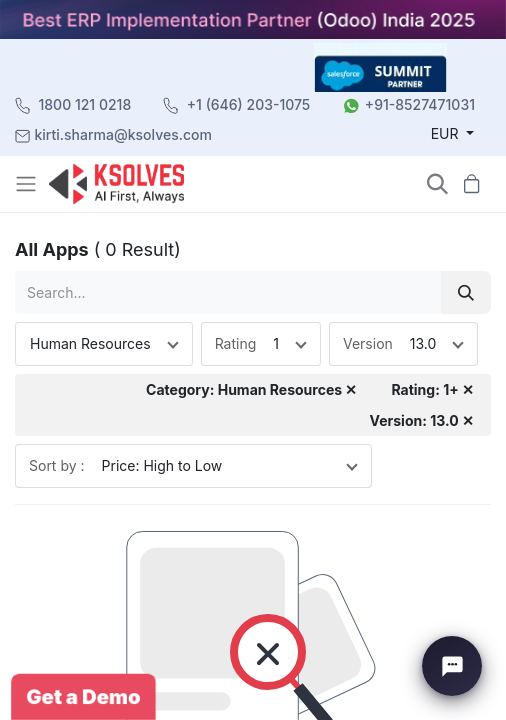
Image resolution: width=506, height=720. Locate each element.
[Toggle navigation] (28, 184)
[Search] (466, 292)
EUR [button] (447, 133)
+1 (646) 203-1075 (249, 104)
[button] (437, 183)
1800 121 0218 (85, 104)
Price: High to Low (162, 465)
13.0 (423, 343)
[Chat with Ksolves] (452, 666)
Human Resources (90, 343)
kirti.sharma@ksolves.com (123, 134)
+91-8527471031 (420, 104)
